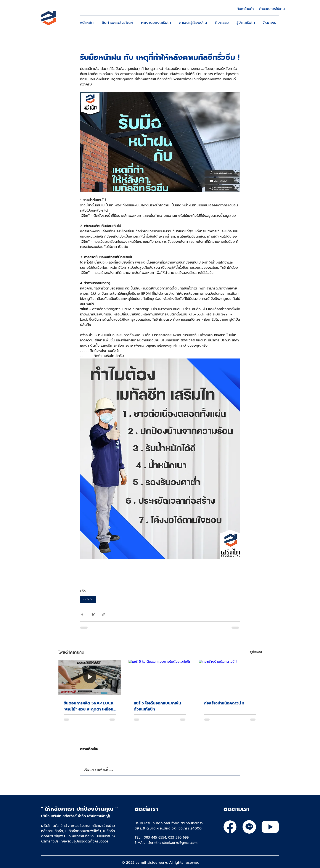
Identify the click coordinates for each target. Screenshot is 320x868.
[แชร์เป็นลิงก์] (103, 614)
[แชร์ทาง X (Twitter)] (93, 614)
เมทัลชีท (88, 599)
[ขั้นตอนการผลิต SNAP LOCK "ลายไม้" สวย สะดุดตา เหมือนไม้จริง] (90, 677)
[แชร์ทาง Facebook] (82, 614)
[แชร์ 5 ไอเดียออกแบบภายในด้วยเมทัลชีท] (160, 677)
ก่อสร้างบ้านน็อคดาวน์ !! (224, 703)
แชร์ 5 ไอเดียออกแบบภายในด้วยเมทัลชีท (157, 706)
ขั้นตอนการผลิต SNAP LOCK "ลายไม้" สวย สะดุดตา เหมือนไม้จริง (89, 706)
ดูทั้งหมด (256, 652)
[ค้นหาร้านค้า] (245, 9)
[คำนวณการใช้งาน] (272, 9)
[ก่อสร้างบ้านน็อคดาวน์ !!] (230, 677)
